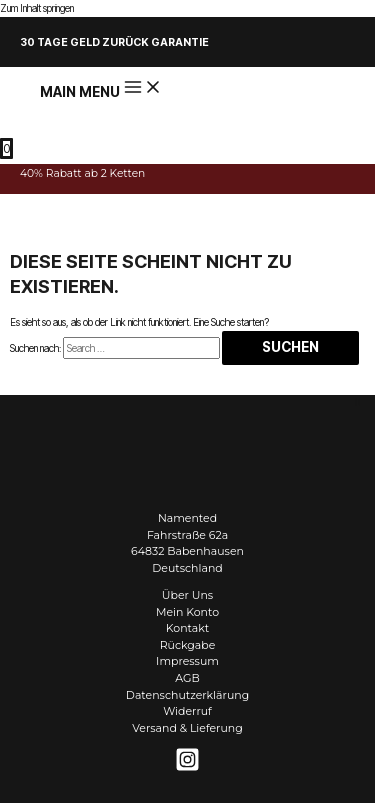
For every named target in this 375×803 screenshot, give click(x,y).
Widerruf (187, 711)
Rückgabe (188, 645)
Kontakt (187, 628)
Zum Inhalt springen (37, 8)
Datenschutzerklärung (187, 695)
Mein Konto (187, 612)
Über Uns (187, 595)
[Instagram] (187, 768)
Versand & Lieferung (187, 728)
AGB (187, 678)
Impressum (187, 661)
